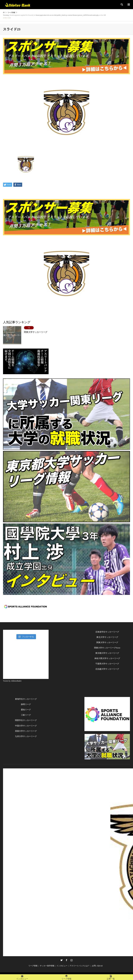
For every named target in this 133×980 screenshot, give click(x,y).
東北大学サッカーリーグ (107, 637)
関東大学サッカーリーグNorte (107, 648)
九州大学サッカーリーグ (26, 736)
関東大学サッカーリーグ (107, 642)
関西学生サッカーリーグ (26, 720)
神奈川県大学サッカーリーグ (107, 658)
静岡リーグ (26, 704)
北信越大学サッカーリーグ (107, 669)
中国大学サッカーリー (25, 726)
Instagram (72, 960)
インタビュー (62, 966)
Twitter (61, 960)
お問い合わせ (97, 966)
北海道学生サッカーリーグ (107, 632)
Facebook (66, 960)
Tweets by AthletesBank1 (12, 681)
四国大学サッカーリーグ (26, 731)
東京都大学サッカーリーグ (107, 653)
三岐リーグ (26, 715)
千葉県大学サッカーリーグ (107, 664)
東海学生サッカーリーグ (26, 699)
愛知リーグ (26, 710)
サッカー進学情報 (47, 966)
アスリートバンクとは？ (80, 966)
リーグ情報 (33, 966)
